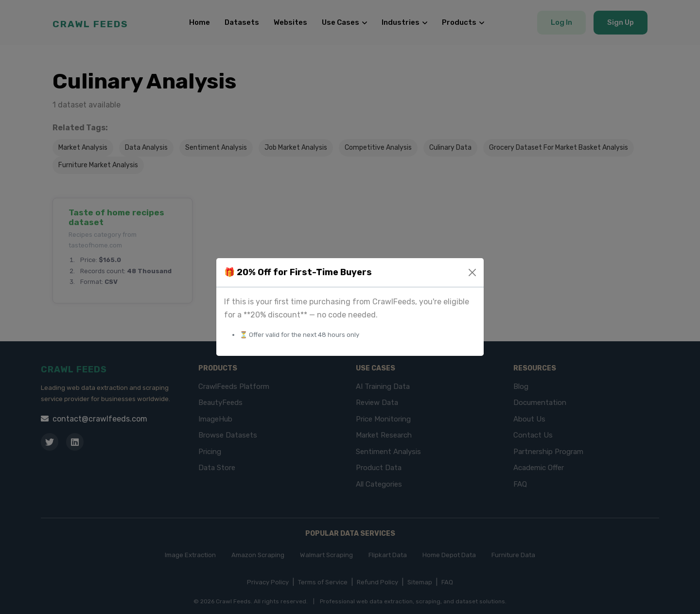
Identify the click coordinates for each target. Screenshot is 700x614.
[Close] (472, 272)
